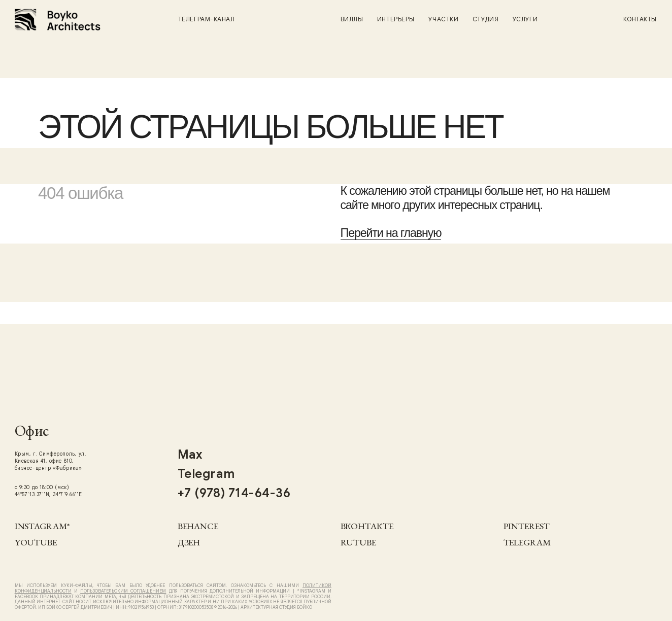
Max (190, 455)
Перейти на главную (391, 233)
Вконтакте (367, 526)
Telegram (527, 542)
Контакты (640, 19)
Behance (198, 526)
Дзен (189, 542)
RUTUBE (358, 542)
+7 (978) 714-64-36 (234, 493)
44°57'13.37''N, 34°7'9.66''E (48, 494)
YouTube (36, 542)
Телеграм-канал (207, 19)
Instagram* (42, 526)
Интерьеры (396, 19)
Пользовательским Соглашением (123, 591)
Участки (443, 19)
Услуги (525, 19)
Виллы (352, 19)
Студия (485, 19)
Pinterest (527, 526)
